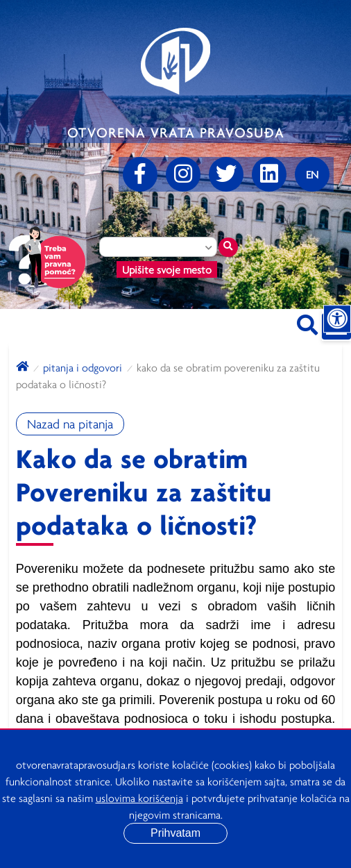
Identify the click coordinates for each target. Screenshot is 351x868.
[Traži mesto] (228, 247)
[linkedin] (269, 174)
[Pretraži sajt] (307, 323)
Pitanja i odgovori (83, 367)
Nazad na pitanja (70, 424)
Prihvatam (175, 833)
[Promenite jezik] (312, 174)
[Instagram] (183, 174)
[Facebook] (140, 174)
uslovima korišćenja (139, 798)
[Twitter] (226, 174)
